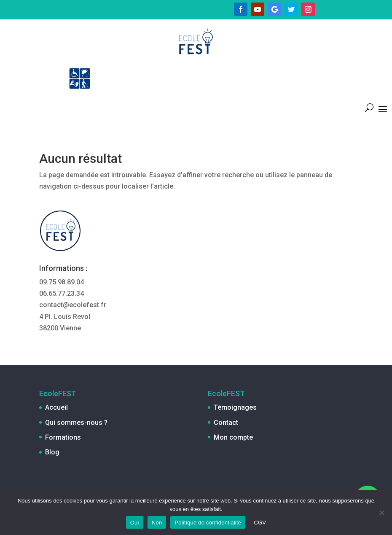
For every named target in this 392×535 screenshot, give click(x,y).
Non (157, 523)
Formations (63, 437)
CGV (260, 523)
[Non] (381, 513)
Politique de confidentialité (208, 523)
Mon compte (233, 437)
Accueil (56, 407)
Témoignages (235, 407)
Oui (135, 523)
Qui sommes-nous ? (76, 423)
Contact (226, 423)
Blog (52, 452)
